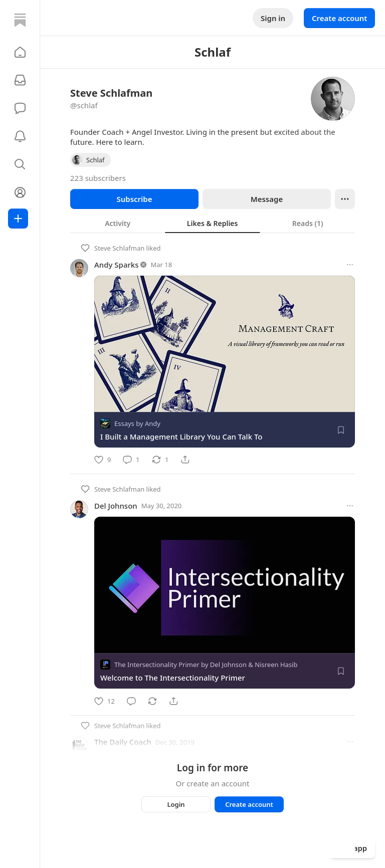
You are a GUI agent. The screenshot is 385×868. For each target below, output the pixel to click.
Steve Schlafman (119, 248)
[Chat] (20, 108)
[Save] (341, 430)
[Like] (103, 460)
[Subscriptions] (20, 80)
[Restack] (160, 460)
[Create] (18, 219)
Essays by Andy (137, 423)
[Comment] (131, 460)
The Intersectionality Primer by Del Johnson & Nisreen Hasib (206, 665)
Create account (339, 18)
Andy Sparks (117, 265)
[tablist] (213, 223)
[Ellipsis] (345, 199)
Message (267, 199)
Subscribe (134, 199)
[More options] (350, 265)
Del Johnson (116, 506)
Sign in (273, 18)
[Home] (20, 20)
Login (176, 804)
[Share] (185, 460)
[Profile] (20, 192)
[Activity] (20, 136)
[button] (20, 52)
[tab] (118, 223)
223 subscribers (98, 178)
